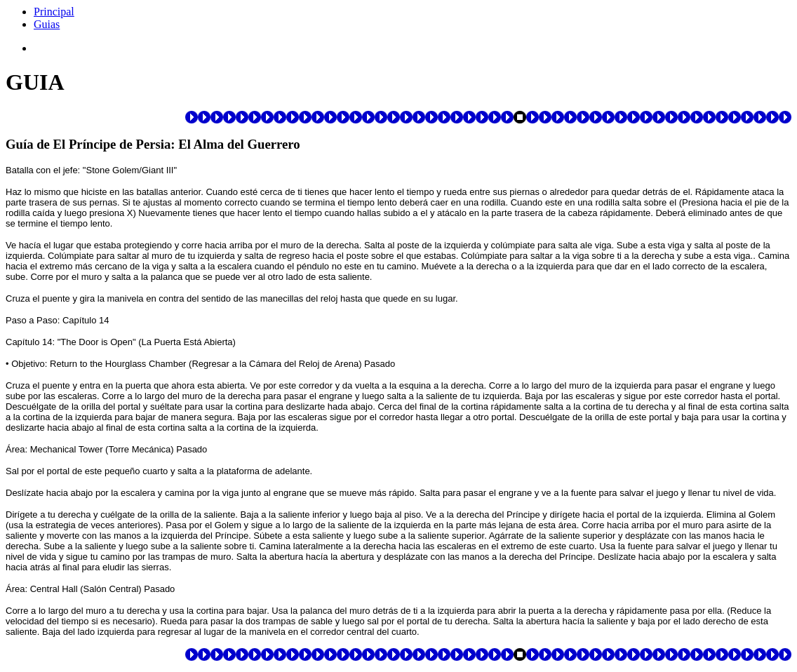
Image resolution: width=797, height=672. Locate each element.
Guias (47, 24)
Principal (54, 12)
